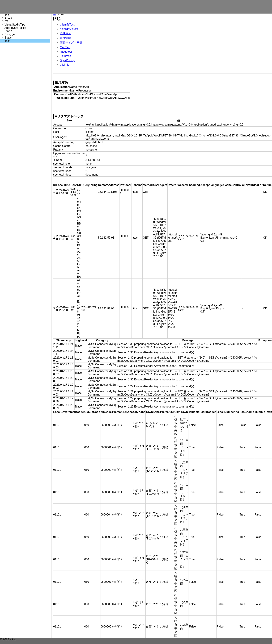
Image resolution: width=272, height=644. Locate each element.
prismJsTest (67, 25)
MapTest (65, 47)
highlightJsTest (69, 29)
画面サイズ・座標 (71, 43)
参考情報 (65, 38)
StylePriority (67, 60)
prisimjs (65, 65)
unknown (65, 56)
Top (54, 14)
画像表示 (65, 33)
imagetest (66, 52)
